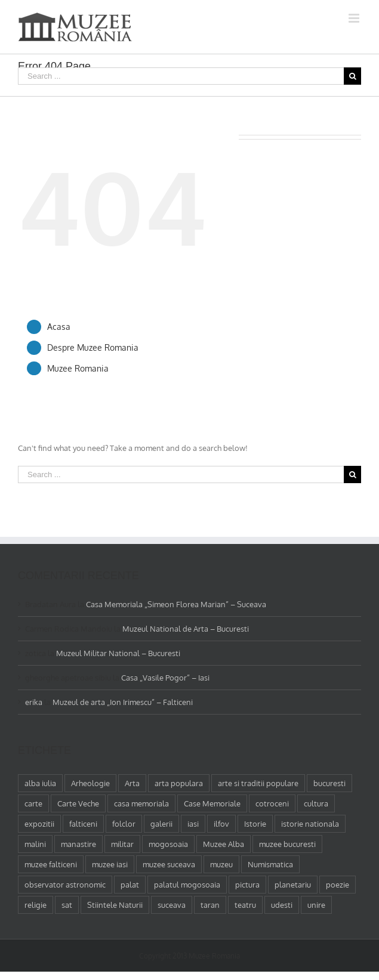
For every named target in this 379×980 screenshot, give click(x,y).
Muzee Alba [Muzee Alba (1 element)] (224, 844)
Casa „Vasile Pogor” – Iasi (165, 678)
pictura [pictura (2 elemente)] (247, 885)
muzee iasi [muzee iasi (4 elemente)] (110, 864)
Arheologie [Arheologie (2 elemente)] (90, 783)
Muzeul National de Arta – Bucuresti (186, 629)
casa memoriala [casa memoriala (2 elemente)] (141, 803)
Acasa (59, 327)
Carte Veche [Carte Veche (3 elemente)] (78, 803)
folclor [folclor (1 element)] (124, 824)
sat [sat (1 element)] (67, 905)
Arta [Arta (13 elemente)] (132, 783)
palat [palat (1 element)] (130, 885)
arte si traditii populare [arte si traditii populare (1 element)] (258, 783)
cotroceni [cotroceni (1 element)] (272, 803)
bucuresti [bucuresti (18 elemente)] (329, 783)
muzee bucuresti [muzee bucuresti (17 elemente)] (287, 844)
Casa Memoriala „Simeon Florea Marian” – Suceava (176, 604)
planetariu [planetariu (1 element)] (293, 885)
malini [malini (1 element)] (35, 844)
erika (34, 702)
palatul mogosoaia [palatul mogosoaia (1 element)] (187, 885)
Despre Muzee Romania (93, 347)
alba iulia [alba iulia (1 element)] (40, 783)
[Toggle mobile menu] (355, 18)
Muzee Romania (78, 368)
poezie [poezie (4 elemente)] (338, 885)
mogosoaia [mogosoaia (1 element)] (168, 844)
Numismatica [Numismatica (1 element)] (270, 864)
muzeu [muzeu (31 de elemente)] (221, 864)
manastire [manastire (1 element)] (78, 844)
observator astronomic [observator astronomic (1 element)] (65, 885)
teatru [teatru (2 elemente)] (245, 905)
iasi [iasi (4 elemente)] (193, 824)
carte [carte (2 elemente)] (33, 803)
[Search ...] (181, 76)
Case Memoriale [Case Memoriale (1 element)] (212, 803)
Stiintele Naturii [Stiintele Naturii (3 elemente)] (115, 905)
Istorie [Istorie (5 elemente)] (255, 824)
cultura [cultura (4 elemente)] (316, 803)
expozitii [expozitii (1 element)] (39, 824)
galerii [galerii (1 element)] (161, 824)
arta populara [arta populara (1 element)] (179, 783)
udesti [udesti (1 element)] (282, 905)
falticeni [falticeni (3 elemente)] (83, 824)
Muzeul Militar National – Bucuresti (118, 653)
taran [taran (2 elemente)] (210, 905)
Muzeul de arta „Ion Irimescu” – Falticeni (123, 702)
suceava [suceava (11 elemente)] (172, 905)
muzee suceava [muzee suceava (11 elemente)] (169, 864)
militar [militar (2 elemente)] (122, 844)
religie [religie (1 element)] (36, 905)
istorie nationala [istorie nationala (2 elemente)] (310, 824)
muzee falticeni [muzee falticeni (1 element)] (51, 864)
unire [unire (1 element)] (316, 905)
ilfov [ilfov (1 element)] (221, 824)
